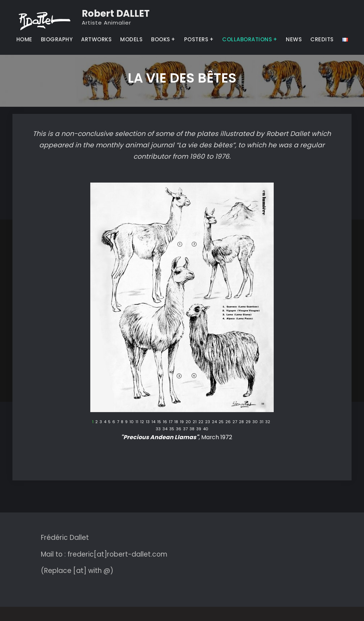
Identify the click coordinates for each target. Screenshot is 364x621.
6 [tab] (114, 422)
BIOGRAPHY (57, 39)
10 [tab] (132, 422)
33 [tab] (158, 429)
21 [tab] (195, 422)
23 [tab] (208, 422)
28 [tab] (241, 422)
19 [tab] (182, 422)
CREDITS (322, 39)
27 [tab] (235, 422)
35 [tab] (172, 429)
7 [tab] (118, 422)
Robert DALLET (116, 14)
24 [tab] (214, 422)
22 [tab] (201, 422)
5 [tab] (109, 422)
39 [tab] (199, 429)
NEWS (294, 39)
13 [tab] (148, 422)
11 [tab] (137, 422)
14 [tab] (153, 422)
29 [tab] (248, 422)
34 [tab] (165, 429)
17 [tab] (171, 422)
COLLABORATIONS (247, 39)
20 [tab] (188, 422)
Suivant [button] (268, 424)
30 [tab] (255, 422)
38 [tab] (192, 429)
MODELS (131, 39)
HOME (24, 39)
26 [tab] (228, 422)
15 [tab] (159, 422)
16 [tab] (165, 422)
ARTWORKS (96, 39)
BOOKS (161, 39)
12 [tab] (142, 422)
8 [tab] (122, 422)
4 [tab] (105, 422)
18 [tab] (176, 422)
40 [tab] (206, 429)
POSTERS (196, 39)
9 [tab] (126, 422)
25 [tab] (221, 422)
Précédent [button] (96, 424)
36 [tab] (179, 429)
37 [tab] (185, 429)
